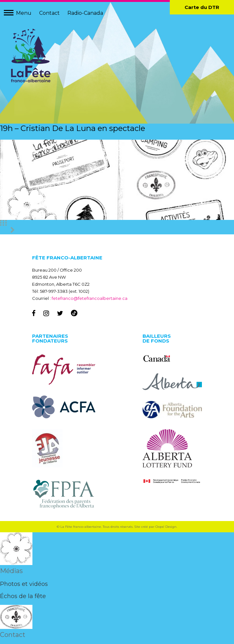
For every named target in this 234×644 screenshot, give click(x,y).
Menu (24, 13)
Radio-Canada (85, 13)
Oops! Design (166, 527)
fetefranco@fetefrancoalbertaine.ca (90, 298)
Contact (49, 13)
